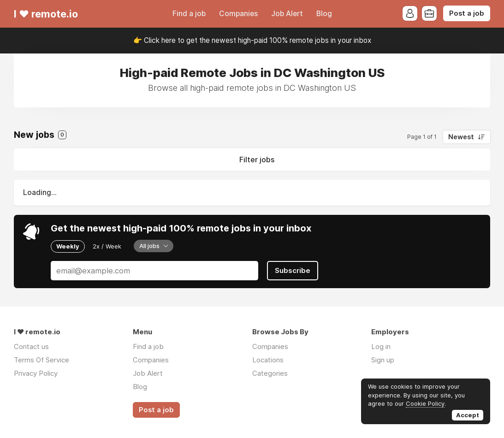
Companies (238, 14)
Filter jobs (257, 160)
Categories (270, 373)
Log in (381, 346)
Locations (268, 360)
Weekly (68, 246)
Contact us (31, 346)
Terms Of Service (42, 360)
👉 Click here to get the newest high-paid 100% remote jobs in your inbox (252, 40)
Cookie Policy (425, 403)
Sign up (383, 360)
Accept (468, 415)
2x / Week (107, 246)
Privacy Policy (36, 373)
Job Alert (287, 14)
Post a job (467, 13)
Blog (324, 14)
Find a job (189, 14)
